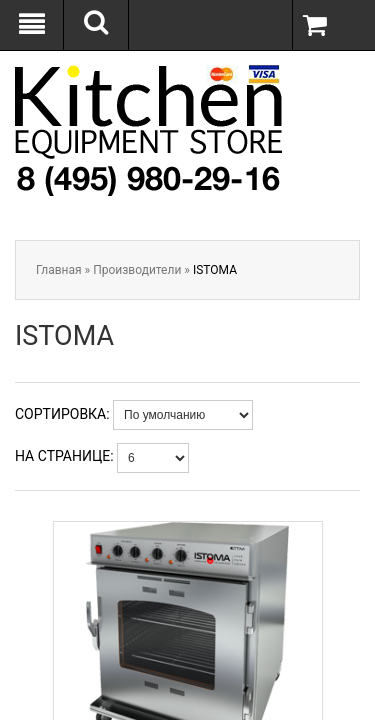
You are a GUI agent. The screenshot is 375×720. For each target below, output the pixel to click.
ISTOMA (215, 270)
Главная (59, 270)
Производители (137, 270)
